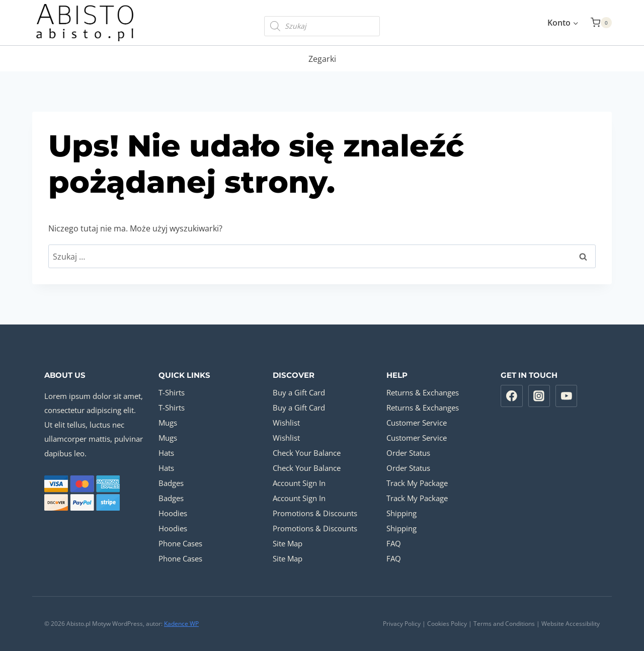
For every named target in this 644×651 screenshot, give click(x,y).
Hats (166, 453)
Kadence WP (181, 624)
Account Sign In (299, 483)
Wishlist (286, 423)
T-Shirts (172, 392)
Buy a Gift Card (299, 392)
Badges (171, 483)
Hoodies (173, 513)
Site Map (288, 543)
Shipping (401, 513)
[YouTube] (567, 396)
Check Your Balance (307, 453)
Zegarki (322, 59)
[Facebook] (512, 396)
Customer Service (417, 423)
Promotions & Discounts (315, 513)
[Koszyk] (601, 23)
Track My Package (417, 483)
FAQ (394, 543)
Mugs (168, 423)
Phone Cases (180, 543)
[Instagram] (539, 396)
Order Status (408, 453)
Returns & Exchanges (423, 392)
